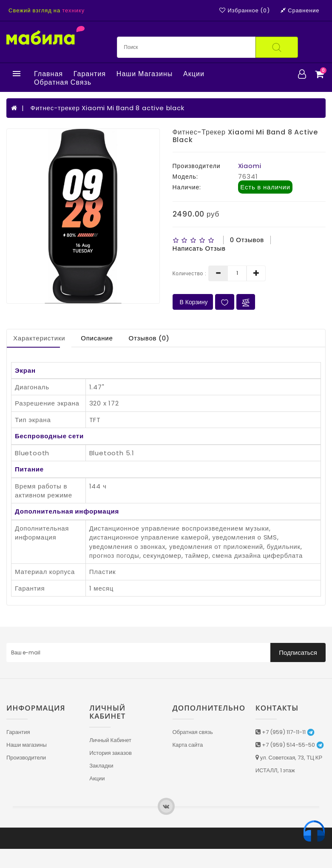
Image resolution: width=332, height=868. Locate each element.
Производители (26, 758)
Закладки (101, 766)
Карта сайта (188, 745)
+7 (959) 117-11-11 (285, 732)
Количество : (190, 273)
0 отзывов (247, 240)
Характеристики (39, 338)
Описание (97, 338)
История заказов (111, 753)
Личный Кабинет (110, 740)
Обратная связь (63, 83)
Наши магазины (145, 74)
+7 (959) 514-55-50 (290, 745)
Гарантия (90, 74)
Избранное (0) (245, 10)
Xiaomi (250, 166)
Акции (194, 74)
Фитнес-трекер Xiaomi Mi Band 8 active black (107, 108)
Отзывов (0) (149, 338)
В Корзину (193, 302)
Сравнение (300, 10)
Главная (48, 74)
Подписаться (298, 652)
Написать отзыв (199, 248)
